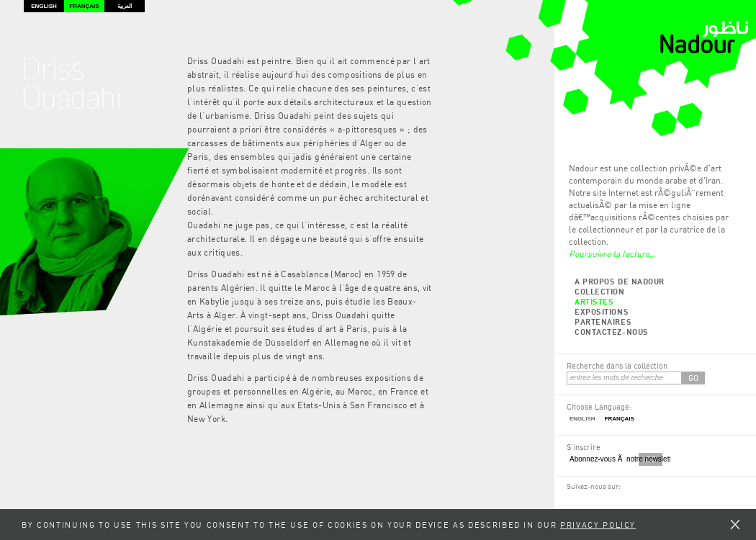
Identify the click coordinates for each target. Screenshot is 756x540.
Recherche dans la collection (617, 365)
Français (84, 6)
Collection (600, 291)
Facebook (573, 500)
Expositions (602, 311)
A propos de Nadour (620, 281)
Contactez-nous (612, 332)
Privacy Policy (598, 525)
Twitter (603, 500)
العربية (125, 6)
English (44, 6)
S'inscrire (584, 447)
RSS (588, 500)
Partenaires (603, 321)
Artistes (594, 301)
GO (693, 378)
